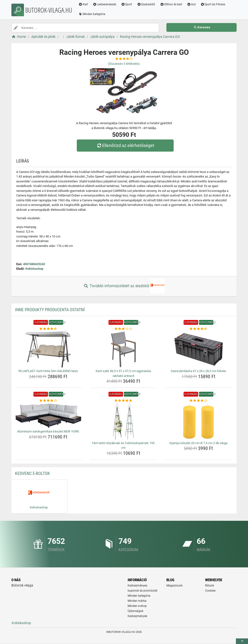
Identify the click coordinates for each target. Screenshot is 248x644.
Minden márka (137, 601)
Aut (191, 4)
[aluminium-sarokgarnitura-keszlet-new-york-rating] (48, 401)
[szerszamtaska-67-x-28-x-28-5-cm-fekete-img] (198, 349)
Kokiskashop (34, 269)
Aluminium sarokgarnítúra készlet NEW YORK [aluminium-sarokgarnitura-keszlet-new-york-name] (48, 431)
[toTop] (242, 641)
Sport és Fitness (213, 4)
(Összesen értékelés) (124, 64)
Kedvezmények (137, 616)
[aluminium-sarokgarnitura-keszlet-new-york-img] (48, 416)
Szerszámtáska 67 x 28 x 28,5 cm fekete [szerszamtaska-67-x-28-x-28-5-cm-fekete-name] (198, 371)
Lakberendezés (105, 4)
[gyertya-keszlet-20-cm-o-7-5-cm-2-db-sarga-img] (198, 421)
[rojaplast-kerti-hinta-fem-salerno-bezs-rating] (48, 329)
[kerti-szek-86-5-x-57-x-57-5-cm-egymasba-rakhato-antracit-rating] (123, 329)
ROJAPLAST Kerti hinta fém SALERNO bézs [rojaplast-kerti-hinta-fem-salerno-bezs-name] (48, 371)
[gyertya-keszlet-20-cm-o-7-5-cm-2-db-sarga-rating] (198, 401)
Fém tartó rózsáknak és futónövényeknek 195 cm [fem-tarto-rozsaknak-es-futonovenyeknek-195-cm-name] (123, 445)
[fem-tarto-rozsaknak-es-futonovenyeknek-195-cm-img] (123, 421)
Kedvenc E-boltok (32, 473)
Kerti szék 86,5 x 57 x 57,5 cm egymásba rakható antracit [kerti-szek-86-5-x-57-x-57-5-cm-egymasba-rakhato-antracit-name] (123, 373)
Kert (83, 4)
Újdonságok (136, 611)
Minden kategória (92, 14)
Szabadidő (146, 4)
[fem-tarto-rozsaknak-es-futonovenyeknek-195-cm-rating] (123, 401)
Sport (127, 4)
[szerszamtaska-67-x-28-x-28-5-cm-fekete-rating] (198, 329)
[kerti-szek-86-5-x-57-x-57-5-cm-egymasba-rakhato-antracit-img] (123, 349)
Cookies (210, 591)
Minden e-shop (137, 606)
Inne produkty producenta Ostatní (50, 310)
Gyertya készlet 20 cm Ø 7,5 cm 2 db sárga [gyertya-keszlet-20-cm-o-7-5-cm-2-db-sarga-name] (198, 443)
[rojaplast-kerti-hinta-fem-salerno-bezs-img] (48, 349)
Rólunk (210, 586)
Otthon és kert (171, 4)
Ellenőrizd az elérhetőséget (125, 145)
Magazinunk (174, 586)
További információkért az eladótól (124, 286)
